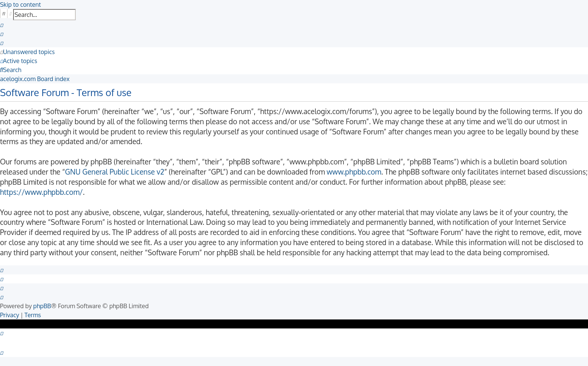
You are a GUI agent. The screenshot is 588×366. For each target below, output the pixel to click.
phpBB (42, 306)
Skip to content (20, 5)
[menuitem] (1, 25)
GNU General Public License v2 (115, 172)
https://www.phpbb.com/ (41, 192)
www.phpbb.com (354, 172)
